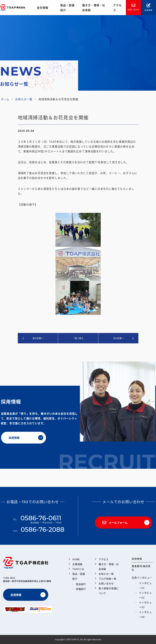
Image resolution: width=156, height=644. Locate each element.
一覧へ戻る (78, 338)
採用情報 (148, 7)
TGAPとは (78, 569)
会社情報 (43, 8)
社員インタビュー (142, 578)
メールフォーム (115, 523)
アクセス (117, 8)
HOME (76, 559)
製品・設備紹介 (67, 8)
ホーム (5, 99)
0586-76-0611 (41, 520)
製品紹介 (81, 584)
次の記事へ (118, 338)
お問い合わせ (133, 7)
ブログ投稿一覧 (107, 579)
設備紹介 (81, 589)
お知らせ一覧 (24, 99)
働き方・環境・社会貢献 (94, 8)
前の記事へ (38, 338)
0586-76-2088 (43, 530)
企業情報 (77, 564)
